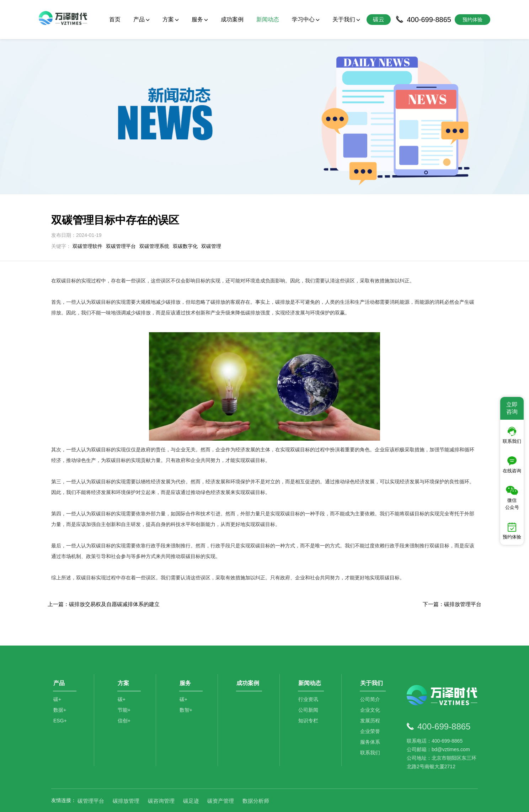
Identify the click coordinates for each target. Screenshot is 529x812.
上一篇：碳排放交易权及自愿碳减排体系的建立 (104, 580)
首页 (115, 19)
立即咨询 (512, 408)
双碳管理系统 (154, 222)
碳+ (57, 678)
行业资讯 (309, 678)
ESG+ (60, 700)
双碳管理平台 (121, 222)
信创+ (125, 700)
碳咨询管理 (161, 777)
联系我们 (371, 732)
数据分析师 (256, 777)
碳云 (379, 19)
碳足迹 (191, 777)
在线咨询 (512, 465)
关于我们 (346, 19)
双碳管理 (211, 222)
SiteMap (390, 802)
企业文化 (371, 689)
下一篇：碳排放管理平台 (452, 580)
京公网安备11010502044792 (293, 802)
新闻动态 (268, 19)
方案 (171, 19)
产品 (141, 19)
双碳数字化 (185, 222)
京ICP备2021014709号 (354, 802)
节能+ (125, 689)
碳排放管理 (126, 777)
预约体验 (512, 531)
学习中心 (306, 19)
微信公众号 (512, 498)
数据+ (60, 689)
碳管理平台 (91, 777)
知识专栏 (309, 700)
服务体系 (371, 721)
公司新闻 (309, 689)
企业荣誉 (371, 710)
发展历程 (371, 700)
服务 (200, 19)
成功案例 (232, 19)
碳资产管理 (221, 777)
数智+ (187, 689)
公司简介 (371, 678)
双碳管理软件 (87, 222)
